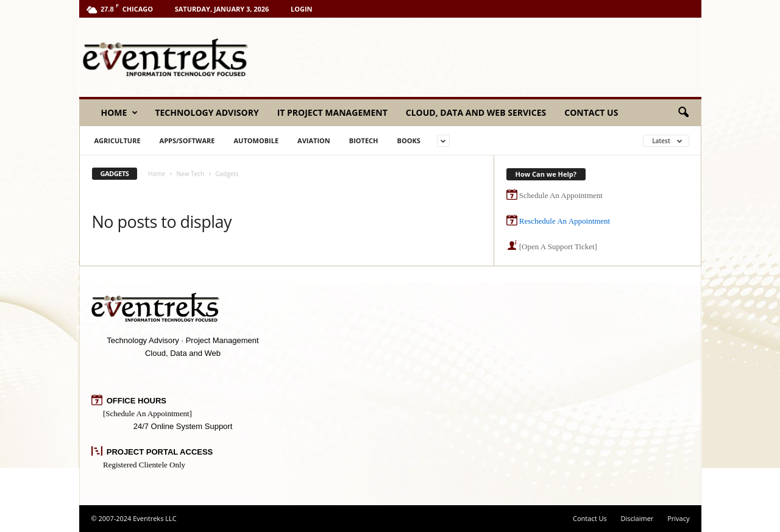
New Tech (191, 174)
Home (120, 113)
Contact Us (591, 112)
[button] (683, 113)
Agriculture (118, 140)
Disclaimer (637, 518)
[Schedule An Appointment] (147, 413)
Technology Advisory (207, 112)
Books (408, 140)
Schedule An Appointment (561, 195)
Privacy (678, 518)
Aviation (314, 140)
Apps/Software (187, 140)
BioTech (364, 140)
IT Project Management (332, 112)
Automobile (256, 140)
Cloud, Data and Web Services (476, 112)
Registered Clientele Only (144, 465)
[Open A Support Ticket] (558, 246)
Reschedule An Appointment (565, 221)
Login (302, 9)
